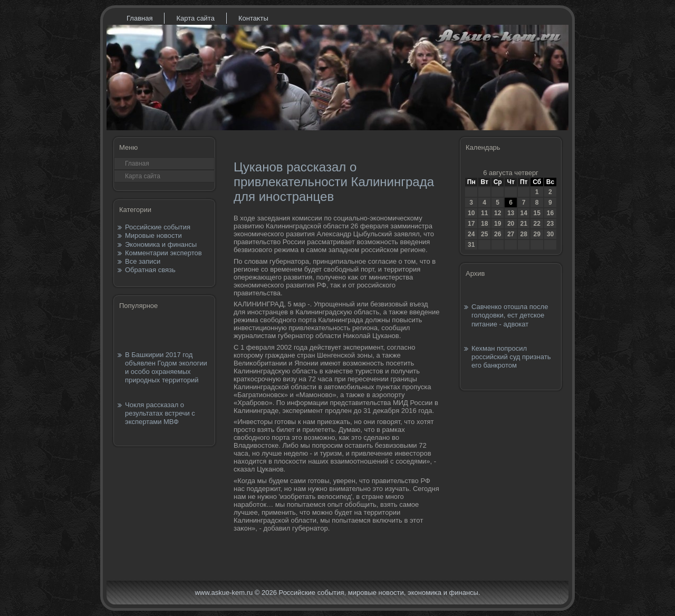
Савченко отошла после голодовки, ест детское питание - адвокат (510, 315)
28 (523, 234)
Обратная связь (150, 270)
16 (550, 213)
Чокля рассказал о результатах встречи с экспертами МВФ (160, 413)
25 (484, 234)
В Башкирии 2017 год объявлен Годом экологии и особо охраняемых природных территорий (166, 368)
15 (537, 213)
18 (484, 224)
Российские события (158, 227)
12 (498, 213)
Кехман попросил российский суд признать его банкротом (511, 357)
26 (498, 234)
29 (537, 234)
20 (511, 224)
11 (484, 213)
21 (523, 224)
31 (471, 245)
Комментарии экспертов (163, 253)
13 (511, 213)
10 (471, 213)
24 (471, 234)
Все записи (143, 261)
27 (511, 234)
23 (550, 224)
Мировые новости (153, 235)
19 (498, 224)
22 (537, 224)
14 (523, 213)
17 (471, 224)
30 (550, 234)
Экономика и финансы (161, 244)
